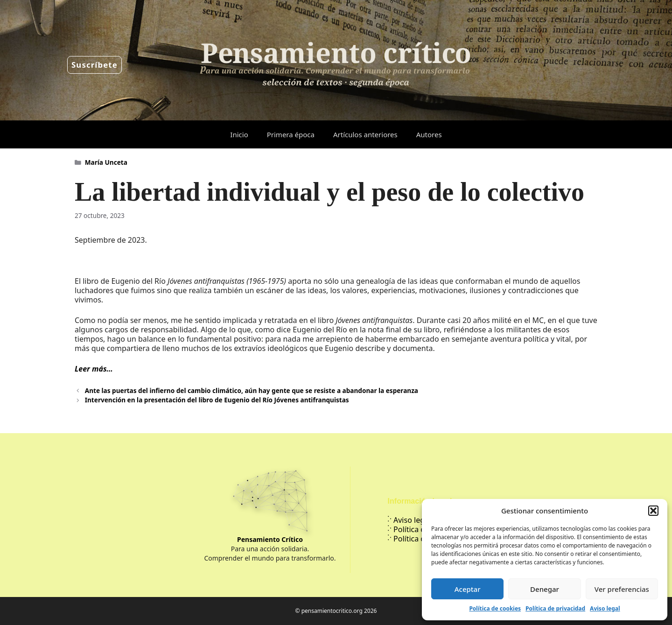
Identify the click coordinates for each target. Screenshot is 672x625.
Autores (429, 134)
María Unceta (106, 162)
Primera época (291, 134)
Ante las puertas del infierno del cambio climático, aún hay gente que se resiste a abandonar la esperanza (252, 390)
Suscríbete (94, 65)
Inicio (239, 134)
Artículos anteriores (365, 134)
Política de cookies (495, 608)
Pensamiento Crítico (270, 539)
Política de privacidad (555, 608)
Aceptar (468, 589)
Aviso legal (605, 608)
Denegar (545, 589)
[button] (653, 511)
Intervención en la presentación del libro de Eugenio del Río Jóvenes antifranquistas (217, 400)
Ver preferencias (622, 589)
